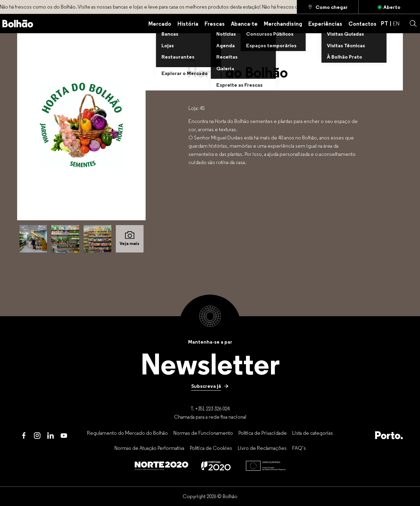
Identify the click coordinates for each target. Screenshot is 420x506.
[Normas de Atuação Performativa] (149, 448)
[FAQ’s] (299, 448)
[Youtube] (64, 436)
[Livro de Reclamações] (262, 448)
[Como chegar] (328, 7)
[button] (413, 24)
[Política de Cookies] (211, 448)
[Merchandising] (283, 23)
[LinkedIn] (51, 436)
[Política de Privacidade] (263, 433)
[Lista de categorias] (313, 433)
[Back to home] (18, 24)
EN (396, 24)
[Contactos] (362, 23)
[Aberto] (389, 7)
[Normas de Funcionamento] (203, 433)
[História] (188, 23)
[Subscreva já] (210, 386)
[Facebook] (24, 436)
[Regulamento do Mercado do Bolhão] (127, 433)
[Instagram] (37, 436)
